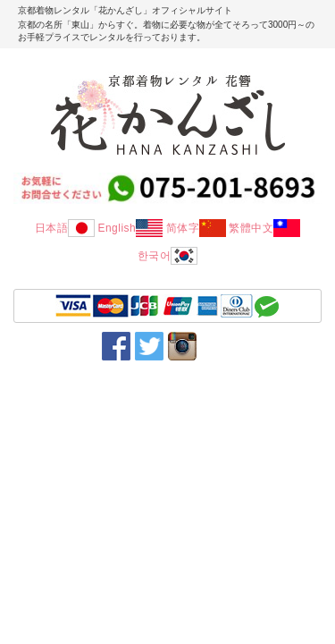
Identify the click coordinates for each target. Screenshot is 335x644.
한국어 (168, 256)
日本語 (65, 228)
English (130, 228)
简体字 (197, 228)
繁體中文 (264, 228)
